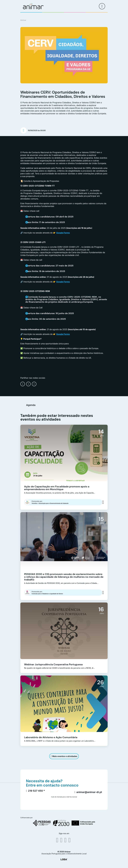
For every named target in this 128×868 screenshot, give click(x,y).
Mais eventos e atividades (64, 756)
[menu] (102, 6)
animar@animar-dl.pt (88, 792)
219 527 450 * (35, 791)
